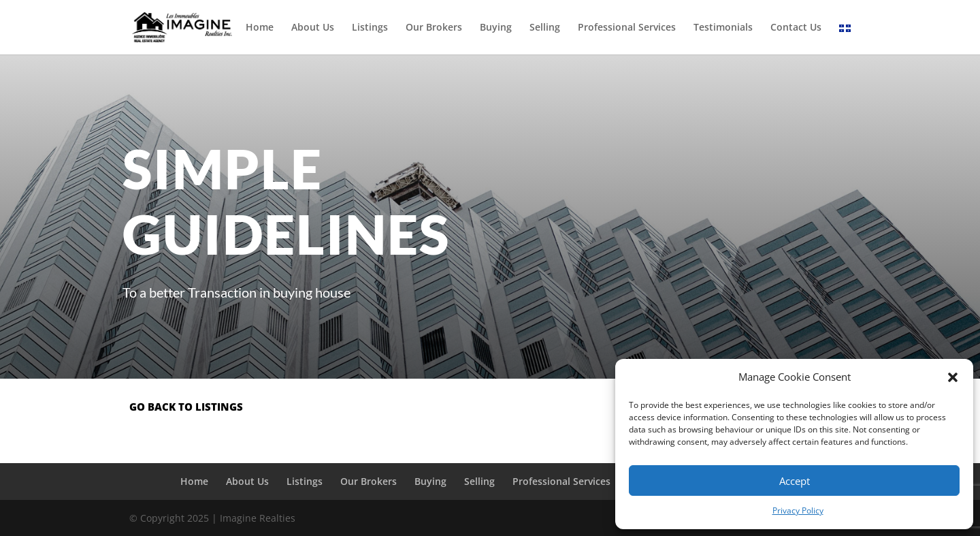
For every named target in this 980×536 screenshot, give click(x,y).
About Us (313, 28)
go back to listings (186, 407)
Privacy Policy (798, 510)
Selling (545, 28)
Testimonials (723, 28)
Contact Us (796, 28)
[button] (953, 377)
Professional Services (627, 28)
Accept (795, 481)
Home (260, 28)
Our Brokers (434, 28)
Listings (370, 28)
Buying (496, 28)
